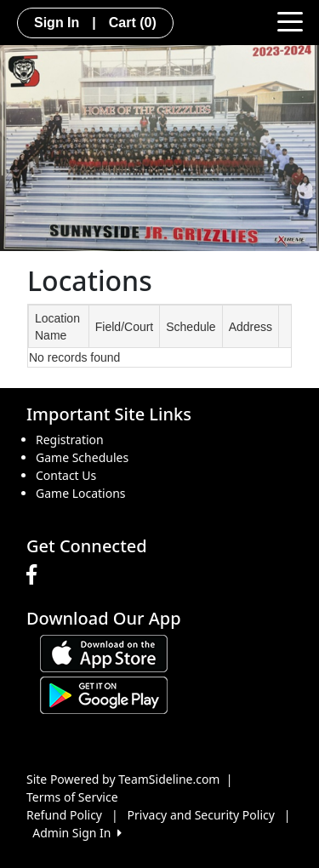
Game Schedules (82, 457)
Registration (70, 440)
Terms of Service (72, 797)
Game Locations (81, 493)
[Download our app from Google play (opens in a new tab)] (104, 694)
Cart (133, 23)
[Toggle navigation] (290, 20)
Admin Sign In (77, 833)
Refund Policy (64, 815)
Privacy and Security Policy (201, 815)
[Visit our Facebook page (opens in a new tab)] (36, 575)
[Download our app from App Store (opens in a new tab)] (104, 652)
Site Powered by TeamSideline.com (123, 779)
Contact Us (66, 475)
